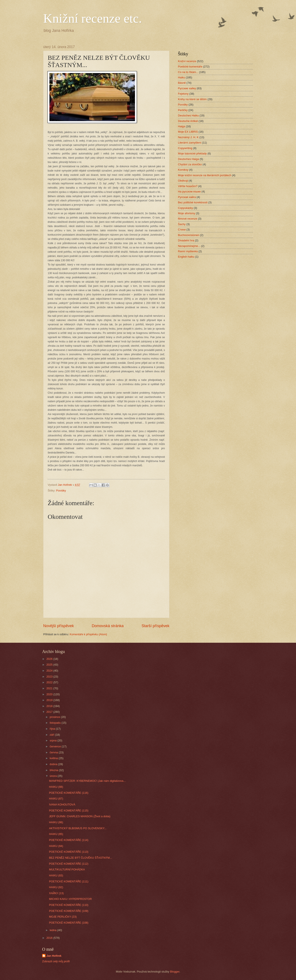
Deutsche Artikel (188, 121)
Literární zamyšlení (190, 143)
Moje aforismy (186, 213)
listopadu (55, 723)
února (54, 776)
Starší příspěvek (155, 626)
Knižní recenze (187, 61)
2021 (50, 688)
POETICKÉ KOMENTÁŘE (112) (69, 864)
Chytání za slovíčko (190, 164)
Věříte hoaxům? (188, 186)
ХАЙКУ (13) (56, 893)
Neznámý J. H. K (188, 137)
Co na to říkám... (188, 72)
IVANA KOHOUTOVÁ (62, 805)
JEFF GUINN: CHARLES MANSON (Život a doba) (80, 816)
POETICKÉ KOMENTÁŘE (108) (69, 923)
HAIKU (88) (56, 787)
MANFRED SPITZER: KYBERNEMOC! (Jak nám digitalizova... (87, 781)
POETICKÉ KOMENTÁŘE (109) (69, 911)
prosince (55, 717)
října (53, 729)
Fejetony (183, 94)
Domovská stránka (108, 626)
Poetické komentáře (190, 67)
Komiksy (183, 170)
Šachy (182, 224)
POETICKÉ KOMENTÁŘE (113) (69, 852)
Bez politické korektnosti (193, 202)
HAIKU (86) (56, 822)
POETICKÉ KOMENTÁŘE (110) (69, 905)
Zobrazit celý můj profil (56, 961)
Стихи (182, 230)
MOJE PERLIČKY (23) (63, 917)
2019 (50, 700)
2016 (50, 938)
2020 (50, 694)
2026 (50, 659)
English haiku (186, 257)
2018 (50, 706)
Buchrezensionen (189, 235)
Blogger (175, 972)
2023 (50, 677)
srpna (53, 740)
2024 (50, 671)
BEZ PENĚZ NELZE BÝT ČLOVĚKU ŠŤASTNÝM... (81, 858)
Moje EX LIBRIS (188, 132)
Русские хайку (187, 88)
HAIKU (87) (56, 799)
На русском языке (189, 191)
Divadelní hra (186, 240)
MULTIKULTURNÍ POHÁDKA (67, 869)
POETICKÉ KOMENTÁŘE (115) (69, 811)
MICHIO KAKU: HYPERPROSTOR (70, 899)
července (56, 746)
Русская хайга (187, 197)
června (54, 752)
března (54, 770)
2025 (50, 665)
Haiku (181, 77)
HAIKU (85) (56, 834)
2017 (50, 712)
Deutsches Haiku (188, 115)
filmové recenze (188, 219)
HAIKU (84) (56, 846)
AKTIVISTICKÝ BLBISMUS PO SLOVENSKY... (78, 828)
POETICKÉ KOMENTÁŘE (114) (69, 840)
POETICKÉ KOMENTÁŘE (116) (69, 793)
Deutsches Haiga (188, 159)
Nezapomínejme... (189, 246)
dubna (54, 764)
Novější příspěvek (58, 626)
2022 (50, 682)
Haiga (182, 126)
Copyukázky (185, 208)
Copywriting (185, 148)
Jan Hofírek (54, 956)
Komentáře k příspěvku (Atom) (88, 634)
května (54, 758)
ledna (53, 930)
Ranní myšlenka (188, 251)
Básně (182, 83)
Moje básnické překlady (192, 153)
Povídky (61, 491)
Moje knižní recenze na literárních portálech (205, 175)
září (52, 735)
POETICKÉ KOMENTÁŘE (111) (69, 881)
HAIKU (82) (56, 887)
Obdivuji (183, 181)
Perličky (183, 110)
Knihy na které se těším (192, 99)
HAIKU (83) (56, 875)
